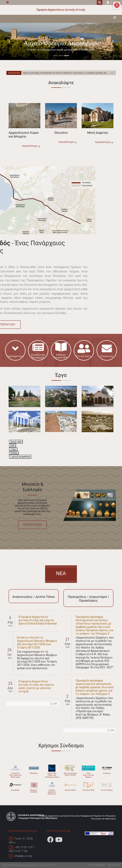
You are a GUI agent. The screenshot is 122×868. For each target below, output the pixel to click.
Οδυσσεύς (34, 773)
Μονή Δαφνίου (98, 116)
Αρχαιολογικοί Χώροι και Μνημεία (24, 116)
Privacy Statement (97, 865)
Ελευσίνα (61, 116)
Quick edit (16, 442)
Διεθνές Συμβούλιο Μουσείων (52, 792)
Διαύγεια (107, 773)
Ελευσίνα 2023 (88, 790)
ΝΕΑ (61, 573)
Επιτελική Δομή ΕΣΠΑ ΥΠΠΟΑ (70, 774)
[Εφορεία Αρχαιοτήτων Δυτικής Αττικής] (61, 10)
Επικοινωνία (107, 350)
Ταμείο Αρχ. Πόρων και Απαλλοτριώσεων (52, 775)
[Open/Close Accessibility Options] (117, 5)
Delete (14, 453)
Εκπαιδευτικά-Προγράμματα (38, 350)
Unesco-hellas (70, 790)
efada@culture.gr (24, 856)
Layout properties (20, 457)
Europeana (15, 790)
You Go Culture (107, 790)
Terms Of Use (114, 865)
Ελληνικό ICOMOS (34, 791)
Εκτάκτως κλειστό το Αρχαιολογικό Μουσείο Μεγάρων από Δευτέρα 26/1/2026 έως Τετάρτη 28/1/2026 (37, 642)
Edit (12, 445)
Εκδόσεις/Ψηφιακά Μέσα (61, 350)
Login (113, 2)
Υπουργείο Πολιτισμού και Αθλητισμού (15, 775)
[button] (9, 41)
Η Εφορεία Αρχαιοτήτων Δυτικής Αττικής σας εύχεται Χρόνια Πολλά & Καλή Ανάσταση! (38, 620)
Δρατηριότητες (15, 350)
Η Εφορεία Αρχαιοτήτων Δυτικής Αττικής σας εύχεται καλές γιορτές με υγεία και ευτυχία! (36, 686)
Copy (13, 449)
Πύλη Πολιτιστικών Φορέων (88, 775)
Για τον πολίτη (84, 350)
